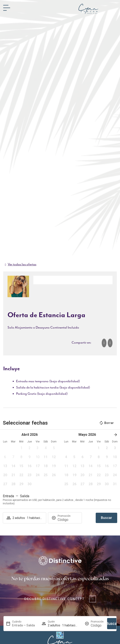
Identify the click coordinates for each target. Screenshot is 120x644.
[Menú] (7, 8)
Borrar (106, 423)
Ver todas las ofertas (22, 264)
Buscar (112, 623)
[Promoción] (97, 625)
